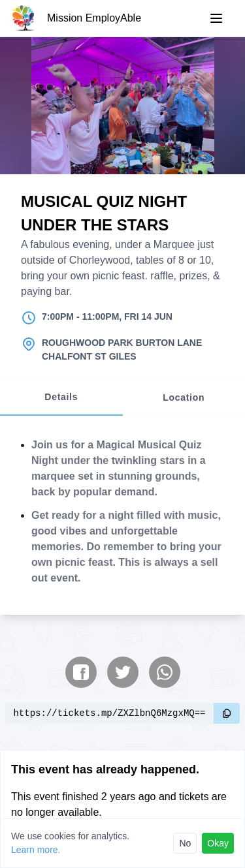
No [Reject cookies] (185, 843)
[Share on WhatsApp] (165, 672)
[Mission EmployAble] (76, 18)
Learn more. (36, 850)
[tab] (61, 398)
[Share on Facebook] (81, 672)
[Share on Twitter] (123, 672)
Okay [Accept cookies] (218, 843)
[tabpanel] (122, 516)
